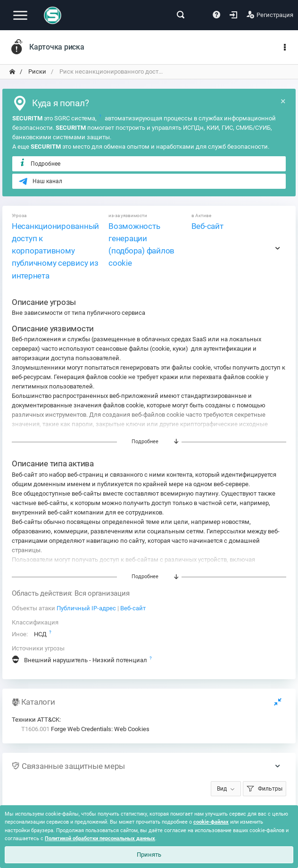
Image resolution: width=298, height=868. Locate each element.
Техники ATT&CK (36, 720)
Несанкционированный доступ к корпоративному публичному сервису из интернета (55, 251)
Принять (149, 855)
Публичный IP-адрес (86, 608)
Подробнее (39, 163)
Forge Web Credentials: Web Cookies (85, 729)
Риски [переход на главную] (37, 72)
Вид (222, 789)
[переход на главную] (12, 72)
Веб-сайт (207, 226)
